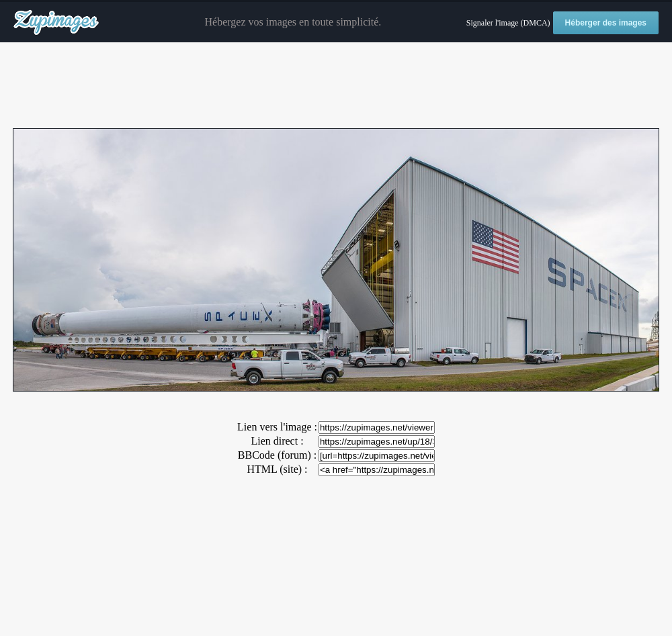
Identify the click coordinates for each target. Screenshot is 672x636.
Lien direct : (277, 441)
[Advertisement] (336, 86)
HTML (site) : (277, 469)
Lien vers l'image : (277, 427)
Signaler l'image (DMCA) (508, 23)
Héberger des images (606, 23)
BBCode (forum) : (277, 455)
